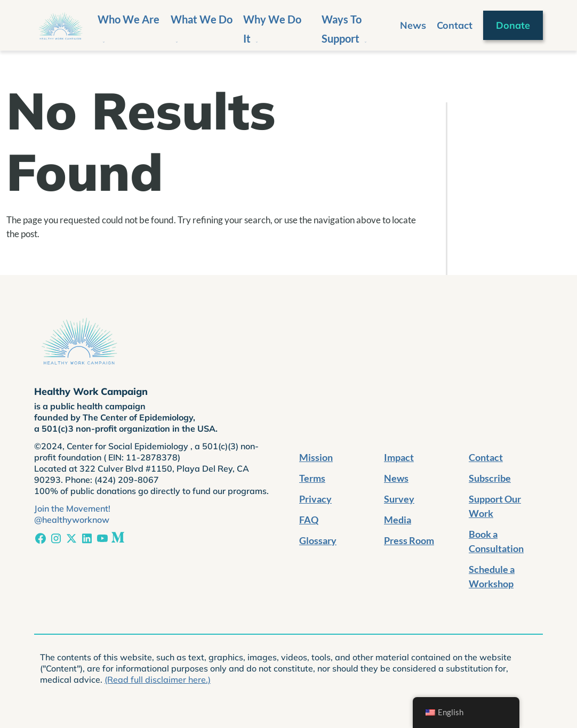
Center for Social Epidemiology (129, 446)
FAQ (309, 520)
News (413, 25)
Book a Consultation (496, 541)
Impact (399, 457)
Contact (455, 25)
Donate (513, 25)
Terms (312, 478)
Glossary (318, 540)
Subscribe (490, 478)
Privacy (315, 499)
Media (398, 520)
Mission (316, 457)
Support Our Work (495, 506)
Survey (399, 499)
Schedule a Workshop (492, 576)
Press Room (409, 540)
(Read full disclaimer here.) (158, 680)
